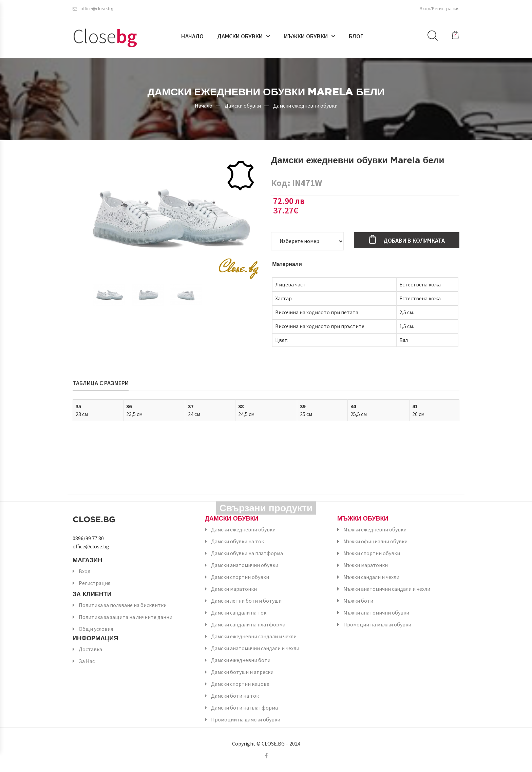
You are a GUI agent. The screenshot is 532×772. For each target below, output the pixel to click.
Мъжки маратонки (366, 565)
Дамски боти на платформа (244, 708)
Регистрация (94, 583)
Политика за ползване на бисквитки (123, 605)
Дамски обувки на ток (237, 541)
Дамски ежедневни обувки (305, 105)
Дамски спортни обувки (240, 577)
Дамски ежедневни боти (241, 660)
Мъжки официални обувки (375, 541)
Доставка (90, 649)
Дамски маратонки (234, 589)
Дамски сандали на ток (239, 613)
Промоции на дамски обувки (246, 719)
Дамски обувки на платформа (247, 553)
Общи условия (96, 629)
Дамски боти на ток (235, 696)
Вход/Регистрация (440, 8)
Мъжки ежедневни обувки (375, 529)
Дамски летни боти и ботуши (246, 601)
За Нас (87, 661)
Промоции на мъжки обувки (377, 624)
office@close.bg (93, 8)
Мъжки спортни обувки (372, 553)
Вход (85, 571)
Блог (356, 36)
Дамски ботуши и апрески (242, 672)
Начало (192, 36)
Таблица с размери (101, 383)
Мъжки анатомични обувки (376, 613)
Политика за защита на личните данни (126, 617)
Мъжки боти (358, 601)
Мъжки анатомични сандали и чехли (387, 589)
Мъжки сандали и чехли (371, 577)
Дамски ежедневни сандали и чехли (254, 636)
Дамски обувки (240, 36)
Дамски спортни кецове (240, 684)
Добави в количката (414, 240)
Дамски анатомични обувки (245, 565)
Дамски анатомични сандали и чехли (255, 648)
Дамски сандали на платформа (248, 624)
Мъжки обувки (306, 36)
